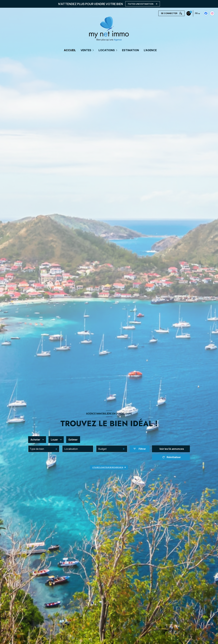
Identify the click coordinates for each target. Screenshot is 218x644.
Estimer (73, 440)
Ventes (86, 50)
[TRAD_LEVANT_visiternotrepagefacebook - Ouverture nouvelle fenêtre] (161, 13)
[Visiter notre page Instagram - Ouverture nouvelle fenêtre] (167, 13)
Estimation (130, 50)
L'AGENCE (150, 50)
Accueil (70, 50)
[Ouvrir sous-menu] (93, 50)
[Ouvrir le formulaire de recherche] (140, 449)
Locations (107, 50)
